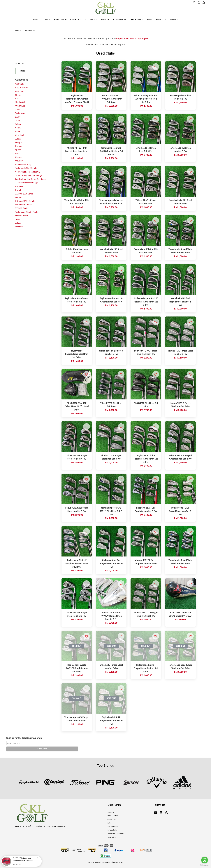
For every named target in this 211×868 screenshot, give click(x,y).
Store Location (113, 816)
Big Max (19, 146)
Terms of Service (114, 837)
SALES (149, 20)
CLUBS (47, 20)
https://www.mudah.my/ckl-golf (132, 39)
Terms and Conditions (116, 834)
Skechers (19, 227)
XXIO (17, 117)
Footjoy (19, 142)
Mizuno (19, 197)
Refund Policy (113, 827)
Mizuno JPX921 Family (25, 201)
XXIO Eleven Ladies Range (27, 183)
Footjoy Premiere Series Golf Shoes (31, 179)
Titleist (18, 120)
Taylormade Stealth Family (27, 212)
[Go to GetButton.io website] (205, 865)
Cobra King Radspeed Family (28, 172)
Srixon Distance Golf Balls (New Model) (25, 861)
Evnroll (18, 190)
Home (18, 31)
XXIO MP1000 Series (24, 194)
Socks (18, 219)
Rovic (18, 153)
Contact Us (112, 819)
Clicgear (19, 157)
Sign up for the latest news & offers (24, 738)
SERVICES (161, 20)
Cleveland (20, 135)
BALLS (94, 20)
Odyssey (19, 161)
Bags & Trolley (21, 87)
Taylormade (20, 113)
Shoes (18, 95)
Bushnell (19, 186)
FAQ (109, 823)
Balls (17, 99)
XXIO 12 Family (22, 208)
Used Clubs (20, 106)
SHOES (105, 20)
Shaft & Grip (21, 102)
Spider (18, 150)
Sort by (20, 63)
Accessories (20, 91)
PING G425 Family (23, 164)
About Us (111, 812)
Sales (18, 109)
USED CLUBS (60, 20)
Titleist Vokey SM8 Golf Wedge (29, 175)
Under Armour (22, 216)
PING (18, 131)
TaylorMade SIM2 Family (26, 168)
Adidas (18, 139)
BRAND (174, 20)
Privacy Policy (112, 830)
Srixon (18, 124)
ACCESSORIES (119, 20)
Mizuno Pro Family (23, 205)
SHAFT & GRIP (137, 20)
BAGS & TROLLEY (78, 20)
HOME (36, 20)
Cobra (18, 128)
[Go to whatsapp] (205, 860)
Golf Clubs (20, 84)
